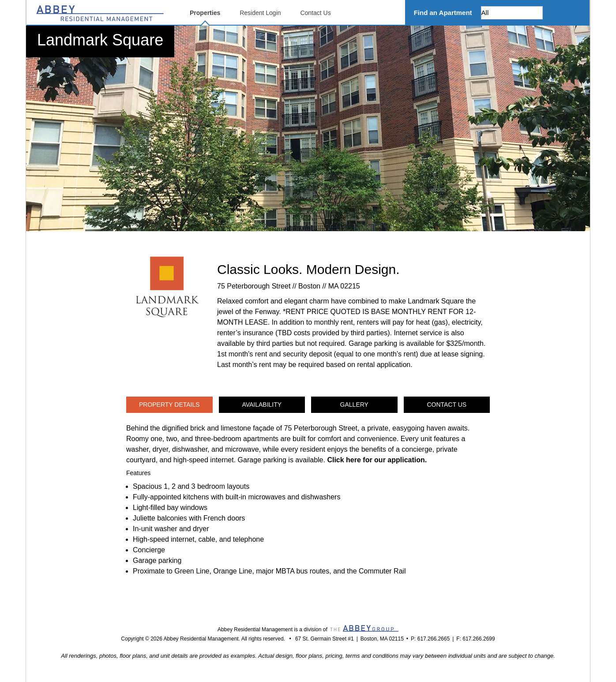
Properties (205, 13)
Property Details (169, 405)
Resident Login (260, 13)
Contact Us (315, 13)
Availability (262, 405)
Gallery (354, 405)
